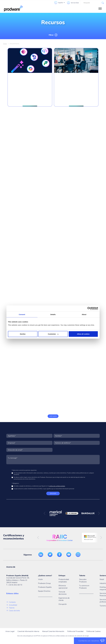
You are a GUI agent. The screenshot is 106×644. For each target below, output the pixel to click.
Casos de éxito (14, 611)
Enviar (53, 493)
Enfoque (62, 575)
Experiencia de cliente (64, 599)
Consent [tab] (22, 314)
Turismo (103, 606)
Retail (102, 579)
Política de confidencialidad (57, 636)
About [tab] (84, 314)
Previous (45, 513)
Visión (40, 579)
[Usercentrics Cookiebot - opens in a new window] (89, 308)
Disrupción (63, 604)
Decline (23, 334)
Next (99, 513)
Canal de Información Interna (28, 631)
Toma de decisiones (63, 593)
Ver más (53, 416)
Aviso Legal (10, 631)
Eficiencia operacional (63, 587)
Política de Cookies (94, 631)
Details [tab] (53, 314)
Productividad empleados (64, 580)
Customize (53, 334)
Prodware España (45, 587)
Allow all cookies (83, 334)
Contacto (12, 602)
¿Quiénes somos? (45, 575)
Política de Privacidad (75, 631)
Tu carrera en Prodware (84, 587)
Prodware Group (44, 583)
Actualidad (13, 605)
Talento (12, 608)
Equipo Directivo (44, 591)
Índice (5, 44)
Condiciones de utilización (75, 636)
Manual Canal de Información (53, 631)
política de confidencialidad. (57, 486)
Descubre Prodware (83, 580)
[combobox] (93, 3)
